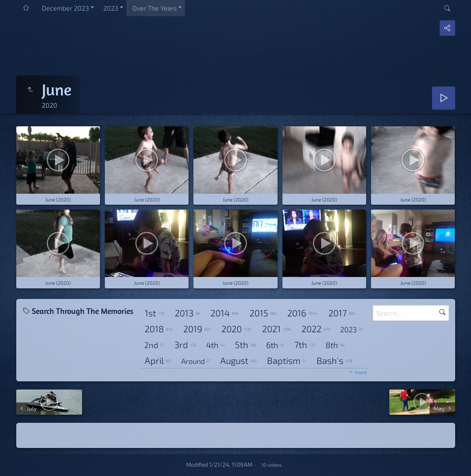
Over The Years (155, 8)
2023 (111, 8)
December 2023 (65, 8)
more (361, 372)
